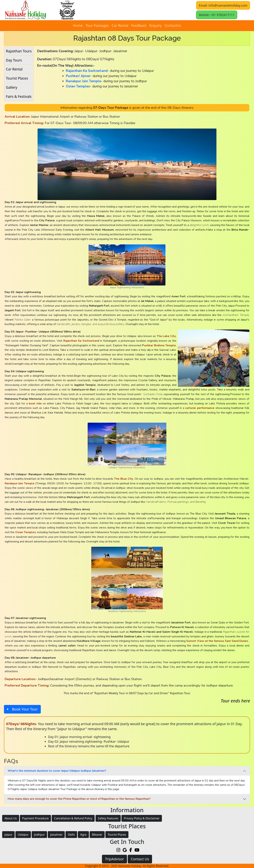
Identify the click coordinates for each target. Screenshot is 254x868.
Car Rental (120, 25)
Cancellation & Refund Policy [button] (73, 818)
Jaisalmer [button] (56, 835)
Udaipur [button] (23, 835)
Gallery (12, 87)
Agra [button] (83, 835)
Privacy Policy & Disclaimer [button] (142, 818)
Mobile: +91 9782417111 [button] (217, 15)
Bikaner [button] (97, 835)
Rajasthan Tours (19, 51)
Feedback (139, 25)
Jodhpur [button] (39, 835)
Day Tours (14, 60)
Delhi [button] (71, 835)
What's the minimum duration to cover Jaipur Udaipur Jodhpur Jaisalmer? (57, 771)
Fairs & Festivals (19, 96)
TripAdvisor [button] (114, 859)
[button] (120, 10)
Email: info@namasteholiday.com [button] (223, 5)
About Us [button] (11, 818)
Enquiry (156, 25)
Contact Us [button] (140, 859)
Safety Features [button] (108, 818)
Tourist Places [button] (117, 835)
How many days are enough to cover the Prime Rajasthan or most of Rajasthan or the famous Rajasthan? (79, 799)
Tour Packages (97, 25)
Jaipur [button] (8, 835)
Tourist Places (17, 78)
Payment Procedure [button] (35, 818)
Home (78, 25)
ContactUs (173, 25)
